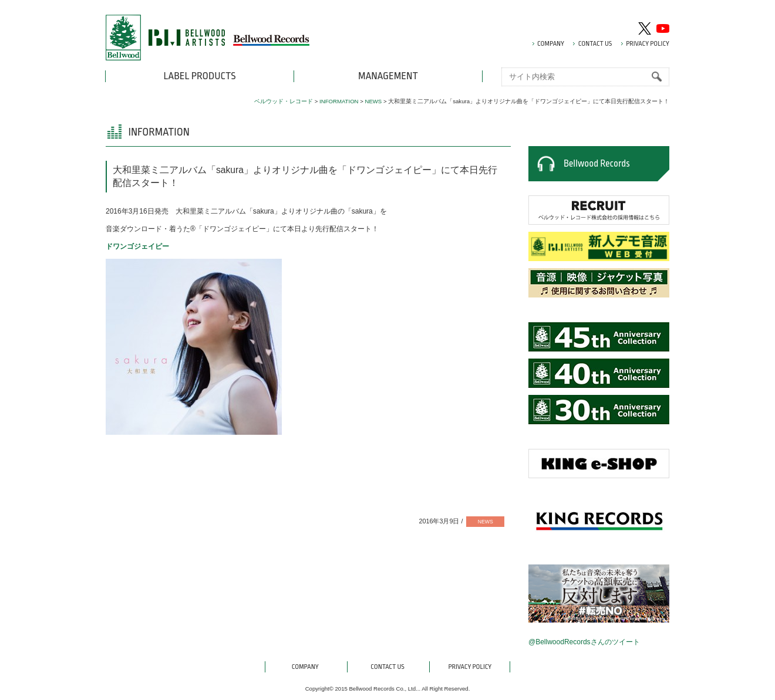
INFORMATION (339, 101)
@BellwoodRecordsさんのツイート (584, 642)
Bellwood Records (597, 164)
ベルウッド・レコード (284, 101)
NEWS (373, 101)
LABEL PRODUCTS (199, 76)
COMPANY (551, 44)
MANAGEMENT (388, 76)
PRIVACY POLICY (648, 44)
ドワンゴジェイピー (137, 246)
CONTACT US (595, 44)
